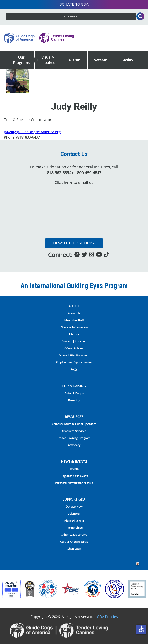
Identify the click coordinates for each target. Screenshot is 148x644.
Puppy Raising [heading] (74, 386)
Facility (127, 60)
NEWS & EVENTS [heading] (74, 461)
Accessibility (71, 16)
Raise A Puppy (74, 393)
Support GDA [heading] (74, 499)
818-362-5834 (59, 173)
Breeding (74, 400)
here (68, 182)
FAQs (74, 369)
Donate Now (74, 506)
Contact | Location (74, 341)
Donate (67, 4)
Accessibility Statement (74, 355)
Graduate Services (74, 431)
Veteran (101, 60)
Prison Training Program (74, 438)
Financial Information (74, 327)
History (74, 334)
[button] (140, 38)
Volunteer (74, 513)
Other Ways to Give (74, 535)
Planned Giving (74, 520)
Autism (74, 60)
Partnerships (74, 528)
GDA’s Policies (74, 348)
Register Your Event (74, 476)
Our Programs (21, 60)
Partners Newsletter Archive (74, 483)
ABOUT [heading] (74, 306)
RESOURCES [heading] (74, 417)
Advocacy (74, 445)
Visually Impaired (48, 60)
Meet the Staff (74, 320)
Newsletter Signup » (74, 243)
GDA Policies (107, 617)
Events (74, 469)
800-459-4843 (89, 173)
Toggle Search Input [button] (140, 16)
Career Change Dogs (74, 542)
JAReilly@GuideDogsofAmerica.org (32, 132)
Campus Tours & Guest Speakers (74, 424)
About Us (74, 313)
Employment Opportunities (74, 362)
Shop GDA (74, 549)
